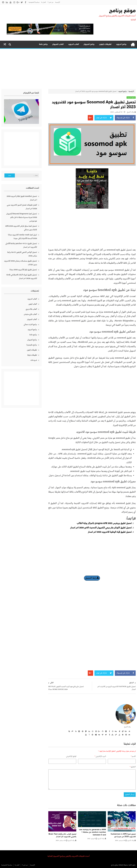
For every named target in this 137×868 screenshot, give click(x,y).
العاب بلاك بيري (31, 309)
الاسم (133, 756)
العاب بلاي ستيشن (30, 314)
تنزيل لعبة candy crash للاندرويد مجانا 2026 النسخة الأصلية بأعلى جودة (22, 237)
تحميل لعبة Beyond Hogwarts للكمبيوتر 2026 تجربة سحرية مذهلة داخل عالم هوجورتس (22, 217)
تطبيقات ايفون (105, 44)
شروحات (34, 360)
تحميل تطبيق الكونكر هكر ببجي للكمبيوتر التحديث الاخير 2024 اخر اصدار (101, 528)
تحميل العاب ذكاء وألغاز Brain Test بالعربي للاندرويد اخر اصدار (62, 835)
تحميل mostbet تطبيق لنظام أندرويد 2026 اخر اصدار (22, 198)
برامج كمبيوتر (89, 44)
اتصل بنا (44, 2)
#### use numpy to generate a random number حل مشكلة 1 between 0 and (92, 832)
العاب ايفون (33, 304)
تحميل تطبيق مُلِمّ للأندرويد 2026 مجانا (23, 270)
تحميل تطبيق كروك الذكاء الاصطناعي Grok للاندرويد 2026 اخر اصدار (22, 277)
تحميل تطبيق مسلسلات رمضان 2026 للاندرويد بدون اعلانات (21, 263)
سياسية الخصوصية (34, 2)
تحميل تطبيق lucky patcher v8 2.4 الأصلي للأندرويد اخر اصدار (21, 245)
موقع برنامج (122, 11)
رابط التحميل (92, 578)
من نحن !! (51, 2)
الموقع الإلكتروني (71, 756)
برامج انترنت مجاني (30, 324)
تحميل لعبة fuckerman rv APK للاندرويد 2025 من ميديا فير (123, 835)
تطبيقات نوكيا (32, 355)
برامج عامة (43, 44)
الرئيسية (58, 2)
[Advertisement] (68, 69)
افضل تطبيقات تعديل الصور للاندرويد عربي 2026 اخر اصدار (22, 207)
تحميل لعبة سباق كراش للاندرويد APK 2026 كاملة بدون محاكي (21, 228)
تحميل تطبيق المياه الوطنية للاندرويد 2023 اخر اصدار (110, 532)
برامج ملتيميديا (32, 345)
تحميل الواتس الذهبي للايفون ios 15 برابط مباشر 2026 (22, 254)
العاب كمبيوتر (58, 44)
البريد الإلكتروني (100, 756)
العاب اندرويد (74, 44)
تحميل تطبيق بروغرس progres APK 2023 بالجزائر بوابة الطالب (104, 523)
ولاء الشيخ (130, 112)
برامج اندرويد (121, 44)
